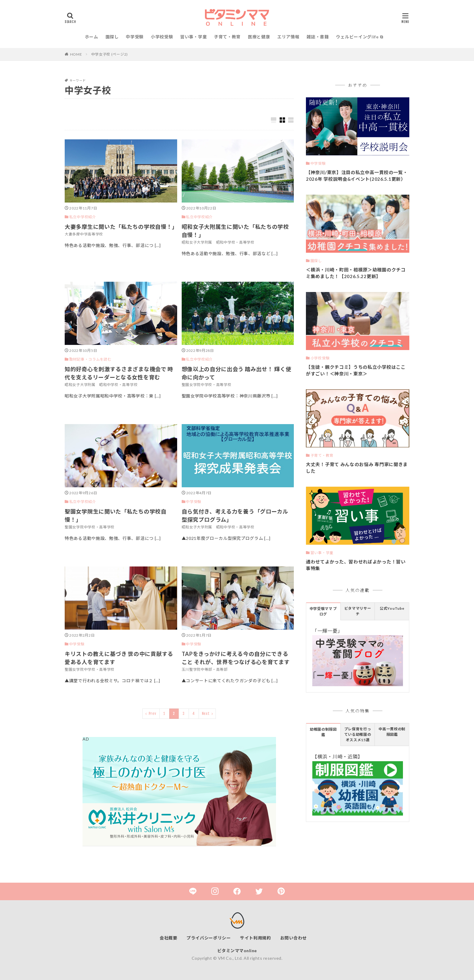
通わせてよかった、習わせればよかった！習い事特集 (356, 565)
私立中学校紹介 (83, 217)
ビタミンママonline (237, 951)
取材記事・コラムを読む (90, 359)
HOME (76, 54)
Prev (153, 714)
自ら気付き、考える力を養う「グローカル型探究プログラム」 (235, 516)
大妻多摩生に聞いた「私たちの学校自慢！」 (121, 227)
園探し (112, 37)
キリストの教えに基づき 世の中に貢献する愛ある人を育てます (119, 658)
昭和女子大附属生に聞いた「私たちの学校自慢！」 (235, 231)
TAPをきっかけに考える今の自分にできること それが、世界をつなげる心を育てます (236, 658)
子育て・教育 (227, 37)
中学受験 (135, 37)
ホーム (92, 37)
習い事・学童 (193, 37)
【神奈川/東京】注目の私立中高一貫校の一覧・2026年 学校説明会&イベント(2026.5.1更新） (357, 176)
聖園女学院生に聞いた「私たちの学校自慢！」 (116, 516)
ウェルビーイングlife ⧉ (359, 37)
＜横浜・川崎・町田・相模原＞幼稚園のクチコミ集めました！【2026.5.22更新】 (356, 273)
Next (206, 714)
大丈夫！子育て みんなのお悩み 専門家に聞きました (357, 468)
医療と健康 (259, 37)
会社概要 (169, 938)
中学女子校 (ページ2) (110, 54)
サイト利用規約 (256, 938)
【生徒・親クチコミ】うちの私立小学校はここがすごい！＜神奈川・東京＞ (356, 370)
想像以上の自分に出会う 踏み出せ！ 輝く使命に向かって (237, 373)
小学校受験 (162, 37)
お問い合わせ (294, 938)
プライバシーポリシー (209, 938)
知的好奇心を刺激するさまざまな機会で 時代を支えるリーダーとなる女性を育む (119, 373)
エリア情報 (288, 37)
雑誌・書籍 (318, 37)
